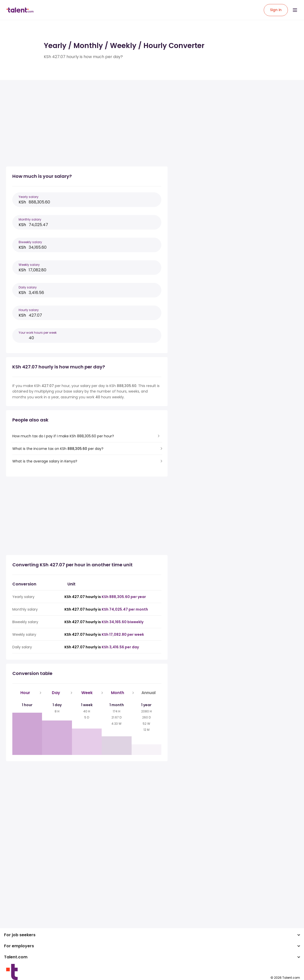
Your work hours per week (38, 333)
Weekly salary (29, 265)
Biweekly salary (30, 242)
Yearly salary (29, 197)
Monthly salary (30, 219)
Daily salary (28, 287)
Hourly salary (29, 310)
